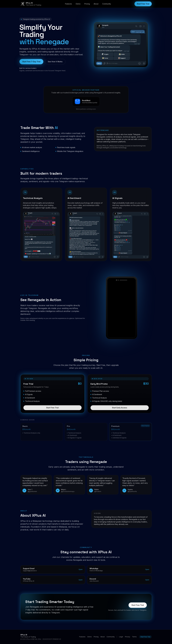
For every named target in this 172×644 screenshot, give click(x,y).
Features (68, 4)
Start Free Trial (143, 4)
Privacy (128, 637)
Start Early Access (120, 409)
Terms (134, 637)
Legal (121, 637)
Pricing (87, 4)
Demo (78, 4)
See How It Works (55, 62)
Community (107, 4)
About (96, 4)
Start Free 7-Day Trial (31, 62)
